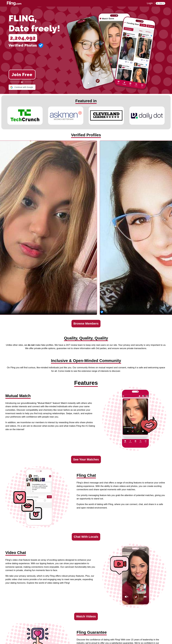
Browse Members (86, 324)
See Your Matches (86, 459)
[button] (160, 3)
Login (150, 3)
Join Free (22, 75)
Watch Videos (86, 616)
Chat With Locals (86, 537)
